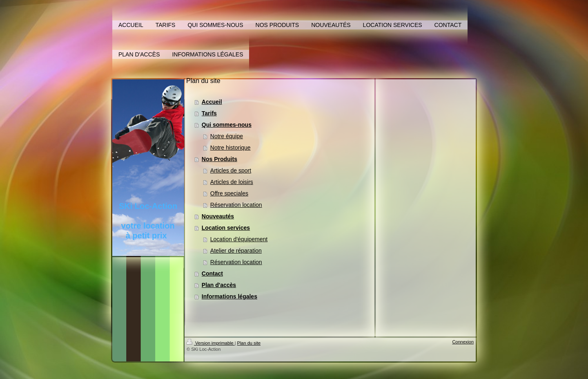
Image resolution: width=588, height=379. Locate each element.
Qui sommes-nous (227, 125)
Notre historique (231, 148)
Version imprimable (211, 343)
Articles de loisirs (232, 182)
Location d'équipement (239, 239)
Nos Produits (219, 159)
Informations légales (229, 296)
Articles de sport (231, 170)
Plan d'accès (219, 285)
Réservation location (236, 205)
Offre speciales (229, 193)
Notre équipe (227, 136)
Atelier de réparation (236, 251)
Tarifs (209, 113)
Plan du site (249, 343)
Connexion (463, 342)
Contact (212, 274)
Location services (226, 228)
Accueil (212, 102)
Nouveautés (218, 216)
